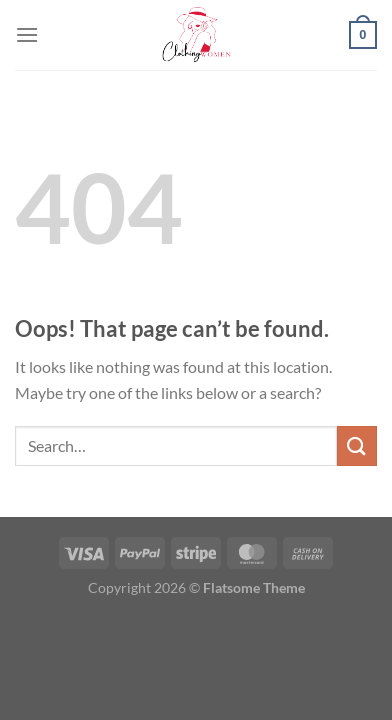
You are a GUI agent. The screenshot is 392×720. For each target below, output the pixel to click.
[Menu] (27, 34)
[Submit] (357, 445)
